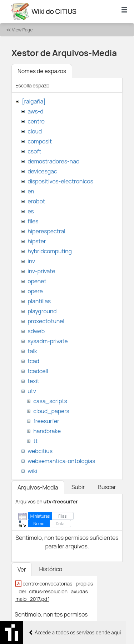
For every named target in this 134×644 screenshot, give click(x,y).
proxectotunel (46, 321)
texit (33, 381)
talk (32, 351)
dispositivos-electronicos (60, 181)
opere (35, 291)
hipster (37, 241)
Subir (78, 487)
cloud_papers (51, 411)
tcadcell (38, 371)
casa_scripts (50, 401)
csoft (34, 151)
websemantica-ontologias (61, 461)
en (31, 191)
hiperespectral (46, 231)
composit (40, 141)
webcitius (40, 451)
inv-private (41, 271)
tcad (33, 361)
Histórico (51, 569)
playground (42, 311)
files (33, 221)
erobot (36, 201)
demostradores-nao (53, 161)
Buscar (107, 487)
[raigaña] (34, 101)
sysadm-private (48, 341)
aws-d (35, 111)
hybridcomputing (50, 251)
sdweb (36, 331)
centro (36, 121)
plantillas (39, 301)
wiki (32, 471)
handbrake (47, 431)
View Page (22, 30)
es (31, 211)
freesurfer (46, 421)
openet (37, 281)
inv (31, 261)
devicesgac (42, 171)
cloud (35, 131)
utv (32, 391)
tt (36, 441)
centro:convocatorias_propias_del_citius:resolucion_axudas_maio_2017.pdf (54, 591)
